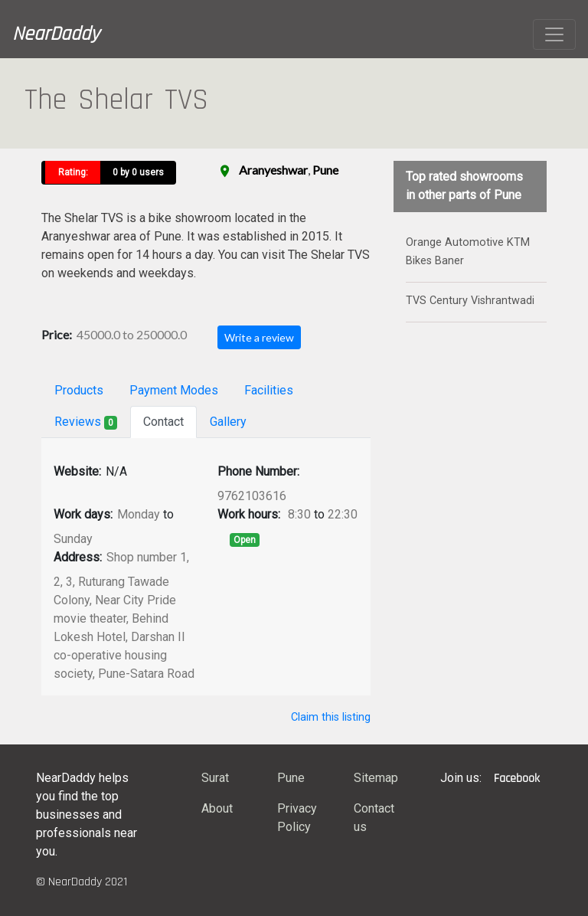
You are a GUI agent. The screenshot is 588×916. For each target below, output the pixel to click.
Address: (78, 557)
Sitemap (376, 778)
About (217, 808)
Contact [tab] (163, 422)
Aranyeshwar (273, 170)
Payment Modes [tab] (174, 390)
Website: (77, 471)
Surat (215, 778)
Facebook (517, 779)
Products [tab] (79, 390)
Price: (57, 334)
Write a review (259, 337)
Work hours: (249, 514)
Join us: (461, 778)
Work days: (83, 514)
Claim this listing (331, 717)
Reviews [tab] (86, 422)
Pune (325, 170)
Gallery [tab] (228, 422)
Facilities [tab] (269, 390)
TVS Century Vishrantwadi (470, 301)
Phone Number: (258, 471)
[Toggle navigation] (554, 34)
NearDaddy (56, 34)
